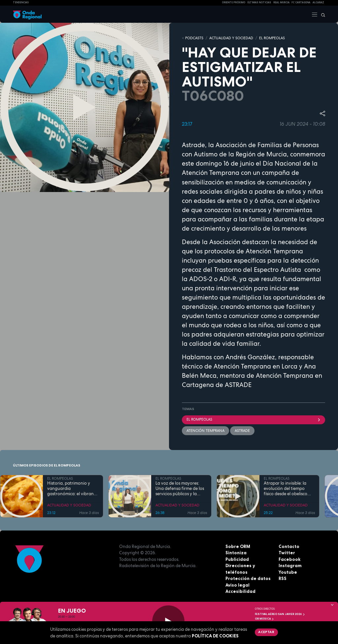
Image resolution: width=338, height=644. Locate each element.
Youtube (288, 572)
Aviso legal (237, 585)
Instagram (290, 565)
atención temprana (205, 431)
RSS (283, 578)
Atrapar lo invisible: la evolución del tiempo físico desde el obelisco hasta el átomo (286, 489)
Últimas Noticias (259, 2)
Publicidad (237, 559)
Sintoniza (236, 553)
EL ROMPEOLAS (272, 38)
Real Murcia (281, 2)
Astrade (242, 431)
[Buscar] (321, 14)
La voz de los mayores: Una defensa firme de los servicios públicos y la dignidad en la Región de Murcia (180, 489)
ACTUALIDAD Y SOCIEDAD (231, 38)
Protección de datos (248, 578)
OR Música (264, 619)
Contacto (289, 546)
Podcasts (194, 38)
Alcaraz (318, 2)
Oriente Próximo (234, 2)
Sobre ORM (238, 546)
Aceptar (266, 632)
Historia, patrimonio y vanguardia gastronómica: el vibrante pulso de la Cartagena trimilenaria (72, 489)
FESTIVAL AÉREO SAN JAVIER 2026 (280, 614)
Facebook (289, 559)
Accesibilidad (240, 591)
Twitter (287, 553)
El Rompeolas (253, 419)
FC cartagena (301, 2)
